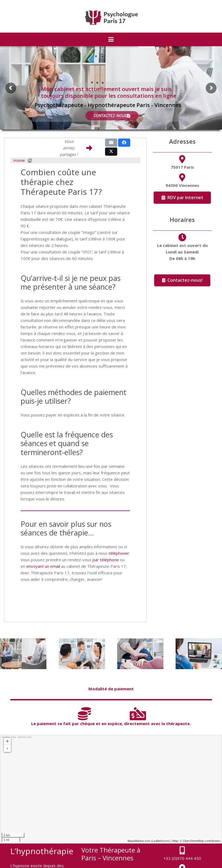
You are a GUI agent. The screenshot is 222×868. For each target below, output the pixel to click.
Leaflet (157, 841)
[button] (111, 39)
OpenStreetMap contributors (202, 841)
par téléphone (106, 560)
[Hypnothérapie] (140, 654)
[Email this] (111, 143)
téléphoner (119, 553)
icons (166, 841)
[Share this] (124, 143)
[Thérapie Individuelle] (23, 654)
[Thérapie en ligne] (199, 654)
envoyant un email (43, 566)
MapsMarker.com (139, 841)
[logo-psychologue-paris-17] (111, 18)
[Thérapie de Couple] (82, 654)
